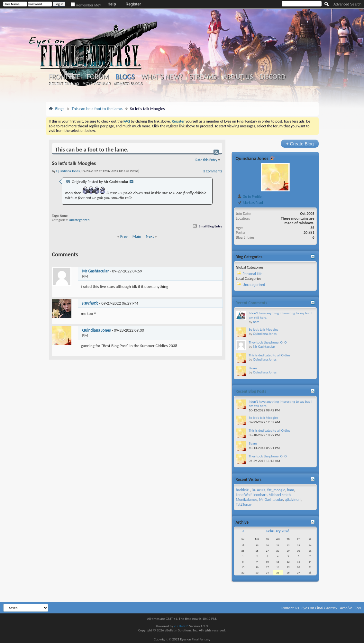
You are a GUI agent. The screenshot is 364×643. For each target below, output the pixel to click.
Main (137, 236)
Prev (124, 236)
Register (133, 4)
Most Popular (97, 83)
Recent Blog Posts (251, 391)
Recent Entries (64, 83)
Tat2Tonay (244, 504)
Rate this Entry (206, 160)
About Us (238, 77)
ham (256, 322)
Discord (273, 77)
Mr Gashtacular (96, 271)
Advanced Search (347, 4)
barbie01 (243, 490)
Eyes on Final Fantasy (319, 608)
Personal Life (252, 274)
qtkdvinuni (293, 500)
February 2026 (278, 531)
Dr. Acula (259, 490)
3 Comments (213, 171)
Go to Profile (249, 197)
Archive (346, 608)
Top (358, 608)
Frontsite (65, 77)
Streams (203, 77)
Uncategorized (79, 220)
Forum (98, 77)
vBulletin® (181, 626)
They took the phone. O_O (268, 342)
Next (150, 236)
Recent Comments (251, 303)
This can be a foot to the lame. (97, 109)
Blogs (125, 77)
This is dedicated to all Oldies (270, 355)
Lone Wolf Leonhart (251, 495)
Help (112, 4)
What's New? (162, 77)
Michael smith (280, 495)
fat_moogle (276, 490)
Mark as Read (250, 203)
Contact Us (290, 608)
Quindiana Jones (97, 330)
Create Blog (300, 144)
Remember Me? (86, 5)
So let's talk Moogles (264, 330)
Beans (253, 368)
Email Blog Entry (207, 226)
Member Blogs (128, 83)
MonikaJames (247, 500)
